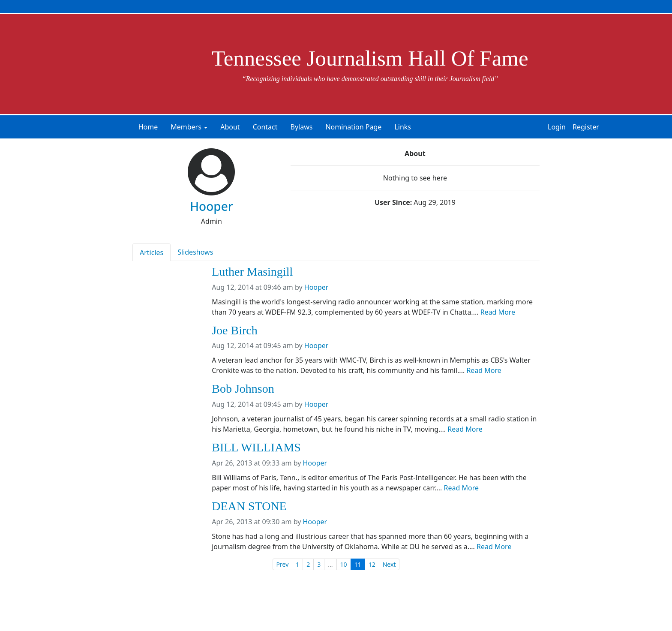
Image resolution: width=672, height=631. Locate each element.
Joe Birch (235, 331)
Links (403, 127)
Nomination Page (353, 127)
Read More (498, 312)
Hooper (316, 287)
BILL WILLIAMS (256, 448)
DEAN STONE (249, 506)
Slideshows (195, 252)
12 (372, 564)
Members (186, 127)
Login (557, 127)
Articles (151, 252)
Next (389, 564)
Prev (283, 564)
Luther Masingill (252, 272)
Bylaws (302, 127)
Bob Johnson (243, 389)
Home (148, 127)
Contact (265, 127)
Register (586, 127)
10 (344, 564)
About (230, 127)
